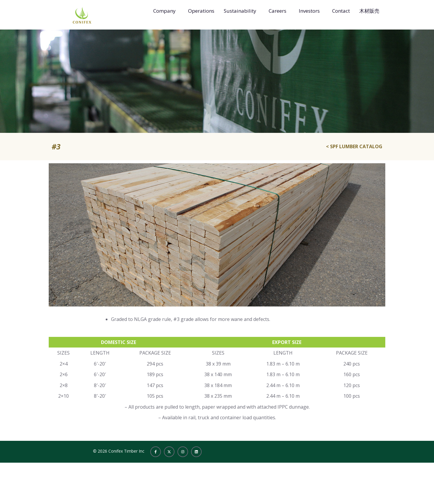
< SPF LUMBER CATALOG (354, 146)
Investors (309, 11)
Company (164, 11)
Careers (278, 11)
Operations (201, 11)
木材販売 (369, 11)
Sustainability (240, 11)
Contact (341, 11)
